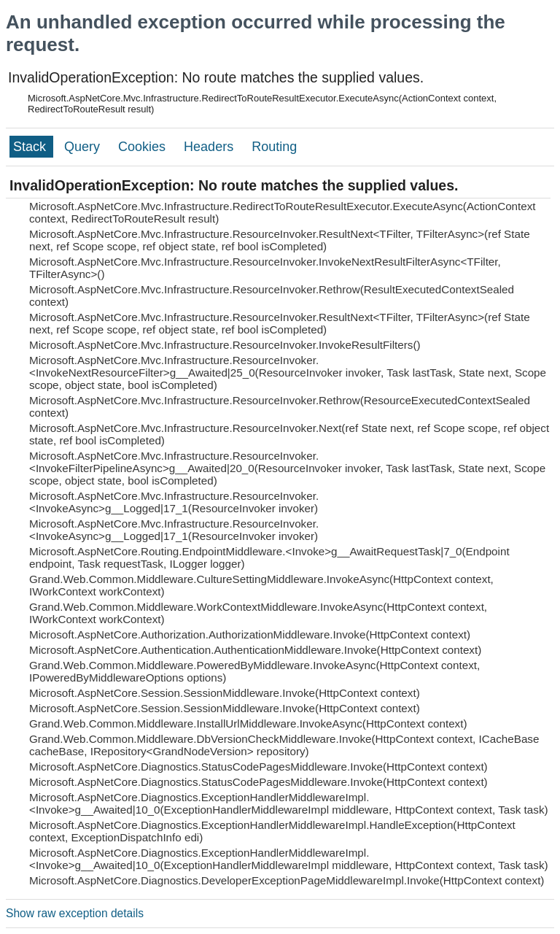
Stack (31, 147)
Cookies (144, 147)
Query (84, 147)
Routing (274, 147)
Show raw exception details (75, 913)
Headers (210, 147)
